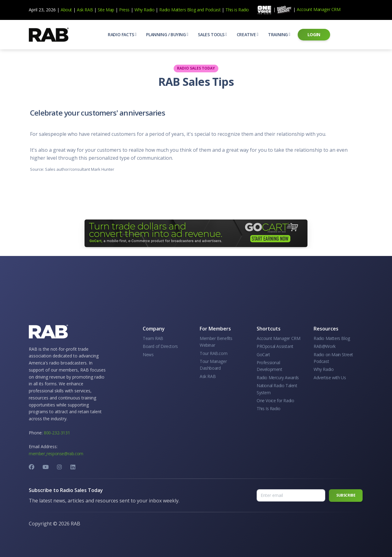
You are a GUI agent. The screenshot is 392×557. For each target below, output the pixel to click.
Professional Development (269, 366)
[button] (122, 35)
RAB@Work (325, 346)
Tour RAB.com (213, 353)
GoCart (263, 355)
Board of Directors (160, 346)
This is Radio (237, 10)
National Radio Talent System (277, 389)
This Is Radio (269, 408)
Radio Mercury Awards (278, 378)
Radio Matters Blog (177, 10)
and (200, 10)
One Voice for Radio (275, 401)
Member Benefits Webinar (216, 342)
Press (124, 10)
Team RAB (153, 338)
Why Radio (144, 10)
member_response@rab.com (56, 454)
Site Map (106, 10)
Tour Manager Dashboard (213, 365)
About (66, 10)
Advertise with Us (330, 378)
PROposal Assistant (275, 346)
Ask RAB (85, 10)
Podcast (213, 10)
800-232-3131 (57, 433)
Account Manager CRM (318, 9)
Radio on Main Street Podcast (333, 358)
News (148, 355)
